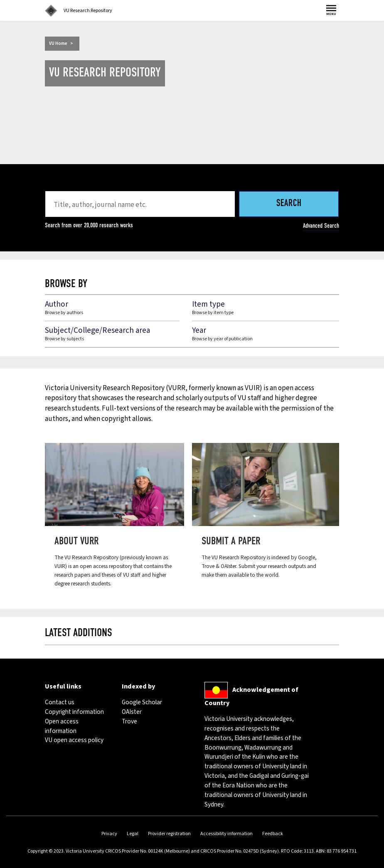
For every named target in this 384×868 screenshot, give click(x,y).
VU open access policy (74, 740)
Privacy (109, 834)
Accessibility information (226, 834)
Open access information (62, 726)
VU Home (58, 43)
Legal (133, 834)
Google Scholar (142, 702)
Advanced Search (321, 226)
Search (289, 204)
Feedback (273, 834)
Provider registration (169, 834)
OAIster (132, 712)
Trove (129, 721)
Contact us (60, 702)
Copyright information (74, 712)
